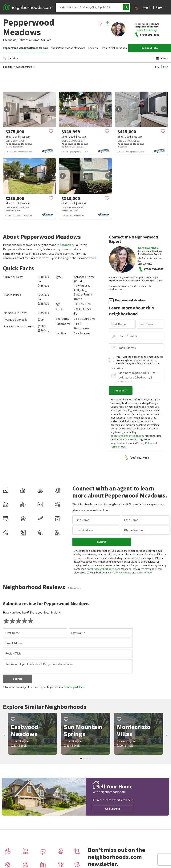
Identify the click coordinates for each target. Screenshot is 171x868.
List (165, 67)
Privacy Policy (144, 443)
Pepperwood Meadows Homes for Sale (25, 48)
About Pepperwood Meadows (68, 48)
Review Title (13, 653)
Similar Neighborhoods (114, 48)
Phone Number (127, 336)
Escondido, (10, 40)
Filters (162, 58)
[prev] (7, 109)
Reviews (93, 48)
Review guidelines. (75, 687)
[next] (52, 109)
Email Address (127, 348)
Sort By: (8, 67)
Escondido (67, 245)
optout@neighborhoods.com (127, 436)
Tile (157, 67)
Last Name (146, 324)
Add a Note (117, 368)
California (24, 40)
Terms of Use (118, 447)
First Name (119, 324)
